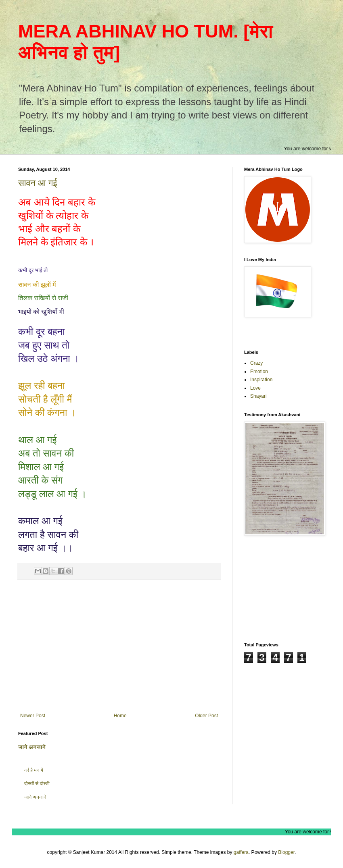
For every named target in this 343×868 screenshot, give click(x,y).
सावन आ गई (38, 183)
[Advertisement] (119, 646)
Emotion (259, 372)
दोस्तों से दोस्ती (37, 783)
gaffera (241, 852)
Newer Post (33, 716)
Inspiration (261, 380)
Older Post (206, 716)
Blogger (286, 852)
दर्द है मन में (34, 770)
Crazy (256, 363)
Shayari (258, 396)
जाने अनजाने (32, 747)
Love (255, 388)
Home (120, 716)
